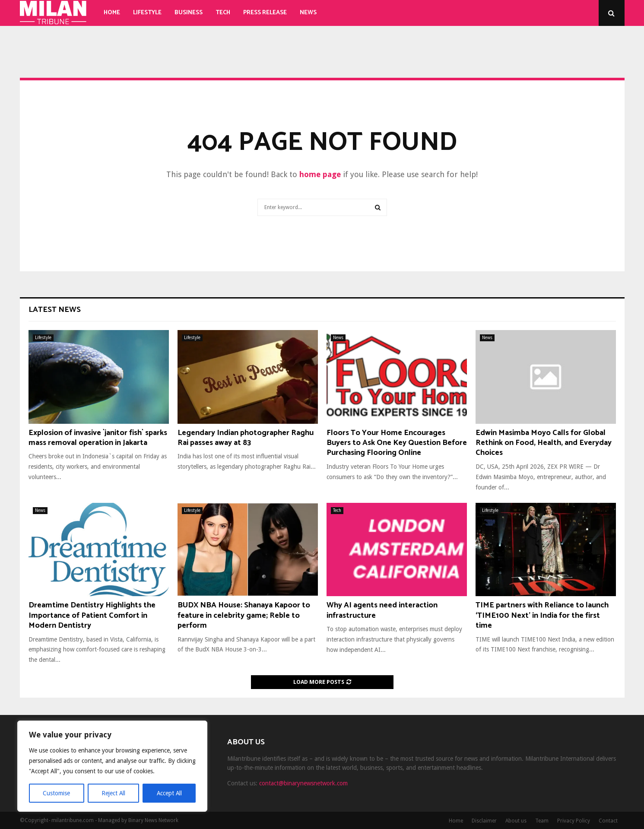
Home (112, 13)
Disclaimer (484, 821)
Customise (56, 793)
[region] (112, 766)
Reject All (113, 793)
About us (516, 821)
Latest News (55, 310)
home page (320, 174)
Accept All (169, 793)
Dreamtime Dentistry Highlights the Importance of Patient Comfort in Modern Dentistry (92, 615)
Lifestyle (147, 13)
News (308, 13)
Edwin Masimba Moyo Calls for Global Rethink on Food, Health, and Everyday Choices (544, 443)
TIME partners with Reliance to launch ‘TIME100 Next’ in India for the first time (542, 615)
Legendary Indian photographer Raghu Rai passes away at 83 (246, 438)
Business (189, 13)
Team (542, 821)
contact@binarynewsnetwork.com (303, 783)
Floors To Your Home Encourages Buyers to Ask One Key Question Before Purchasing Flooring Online (397, 443)
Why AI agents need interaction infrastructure (382, 610)
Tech (223, 13)
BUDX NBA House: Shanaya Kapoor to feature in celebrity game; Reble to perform (244, 615)
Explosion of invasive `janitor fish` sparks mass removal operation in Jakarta (98, 438)
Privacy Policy (574, 821)
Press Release (265, 13)
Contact (608, 821)
